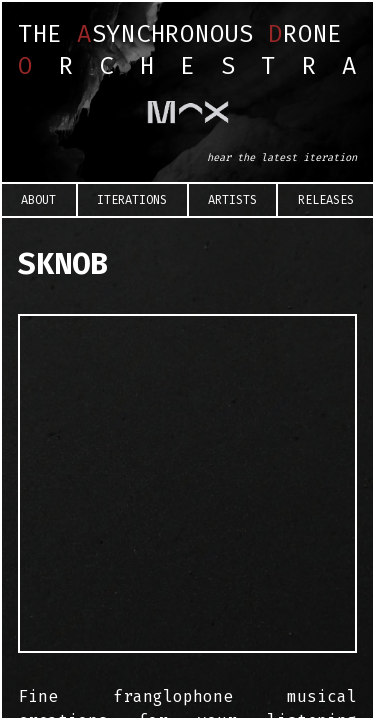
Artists (232, 200)
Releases (326, 200)
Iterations (132, 200)
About (38, 200)
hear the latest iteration (282, 157)
